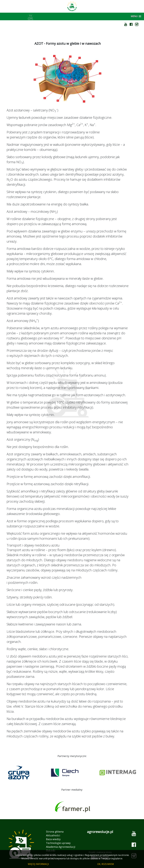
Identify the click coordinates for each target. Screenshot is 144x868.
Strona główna (55, 832)
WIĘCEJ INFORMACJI (38, 864)
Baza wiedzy (53, 839)
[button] (136, 16)
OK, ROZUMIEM (106, 864)
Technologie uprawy (58, 843)
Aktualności (53, 835)
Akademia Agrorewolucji (61, 847)
